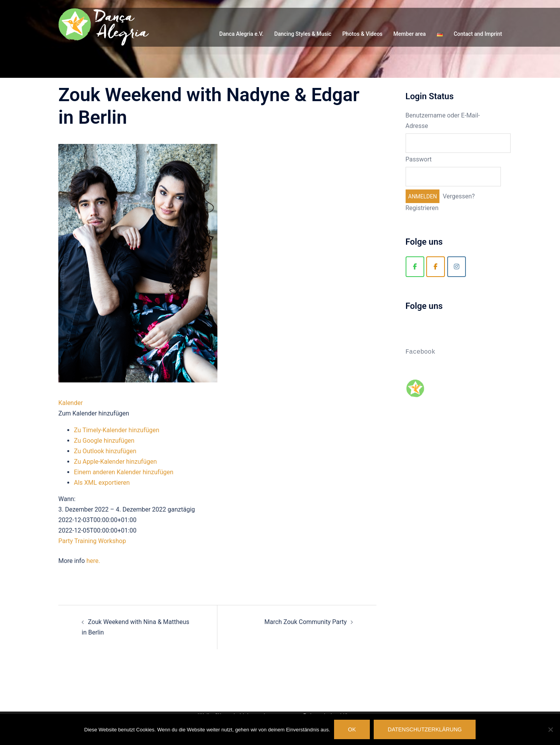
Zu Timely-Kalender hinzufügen (117, 430)
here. (93, 561)
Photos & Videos (362, 34)
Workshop (112, 541)
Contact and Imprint (478, 34)
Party (66, 541)
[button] (94, 413)
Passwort (419, 159)
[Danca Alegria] (415, 267)
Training (85, 541)
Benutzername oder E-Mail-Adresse (443, 121)
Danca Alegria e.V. (241, 34)
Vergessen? (458, 196)
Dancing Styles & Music (303, 34)
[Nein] (550, 729)
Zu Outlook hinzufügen (105, 451)
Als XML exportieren (102, 483)
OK (352, 729)
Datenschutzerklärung (425, 729)
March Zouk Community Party (306, 622)
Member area (410, 34)
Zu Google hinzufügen (104, 441)
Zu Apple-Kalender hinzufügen (115, 462)
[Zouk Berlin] (436, 267)
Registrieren (422, 208)
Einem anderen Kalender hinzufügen (124, 472)
